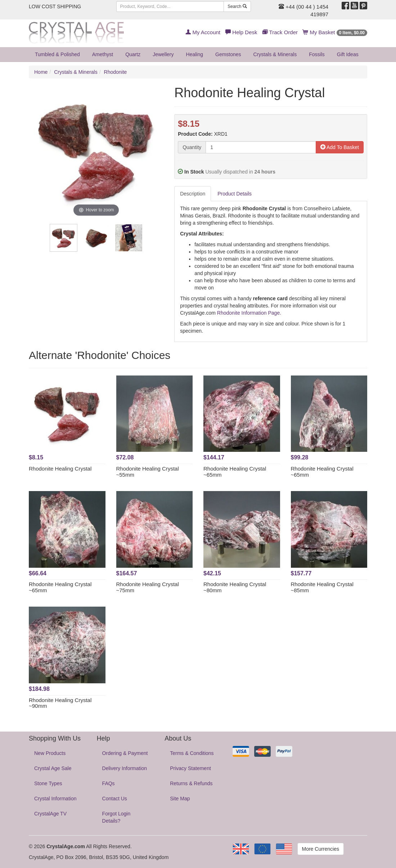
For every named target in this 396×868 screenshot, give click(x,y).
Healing (195, 54)
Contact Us (115, 799)
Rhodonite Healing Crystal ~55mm (148, 472)
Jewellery (163, 54)
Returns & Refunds (191, 783)
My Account (203, 32)
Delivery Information (125, 768)
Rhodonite (116, 72)
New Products (50, 753)
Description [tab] (193, 194)
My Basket (335, 32)
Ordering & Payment (125, 753)
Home (41, 72)
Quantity (192, 147)
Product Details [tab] (235, 194)
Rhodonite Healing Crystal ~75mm (148, 587)
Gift (348, 54)
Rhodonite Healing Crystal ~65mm (235, 472)
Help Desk (241, 32)
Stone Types (48, 783)
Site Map (180, 799)
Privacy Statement (190, 768)
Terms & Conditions (192, 753)
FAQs (109, 783)
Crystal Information (55, 799)
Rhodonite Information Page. (249, 313)
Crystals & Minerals (275, 54)
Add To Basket (340, 147)
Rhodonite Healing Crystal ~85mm (322, 587)
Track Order (280, 32)
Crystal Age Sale (53, 768)
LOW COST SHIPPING (55, 6)
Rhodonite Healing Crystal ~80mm (235, 587)
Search (237, 6)
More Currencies (321, 849)
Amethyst (103, 54)
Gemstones (228, 54)
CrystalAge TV (50, 814)
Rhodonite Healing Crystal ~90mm (60, 703)
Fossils (317, 54)
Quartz (133, 54)
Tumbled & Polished (57, 54)
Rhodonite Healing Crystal (60, 469)
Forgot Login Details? (116, 817)
